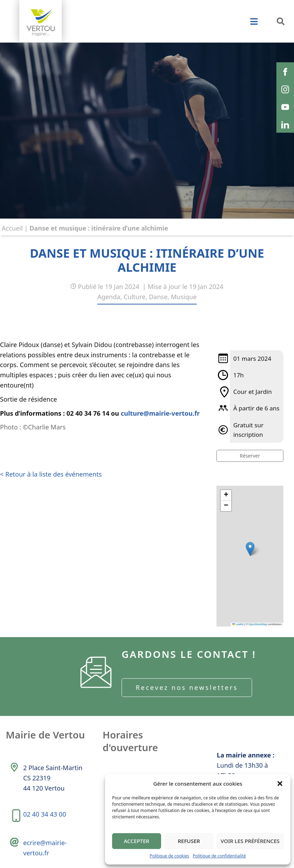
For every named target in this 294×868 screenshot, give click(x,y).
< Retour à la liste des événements (51, 474)
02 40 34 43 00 (45, 817)
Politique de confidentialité (219, 856)
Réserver (250, 456)
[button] (280, 784)
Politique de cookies (169, 856)
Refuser (189, 841)
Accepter (136, 841)
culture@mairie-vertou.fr (160, 413)
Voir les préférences (250, 841)
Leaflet (238, 624)
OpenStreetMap (258, 624)
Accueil (12, 228)
